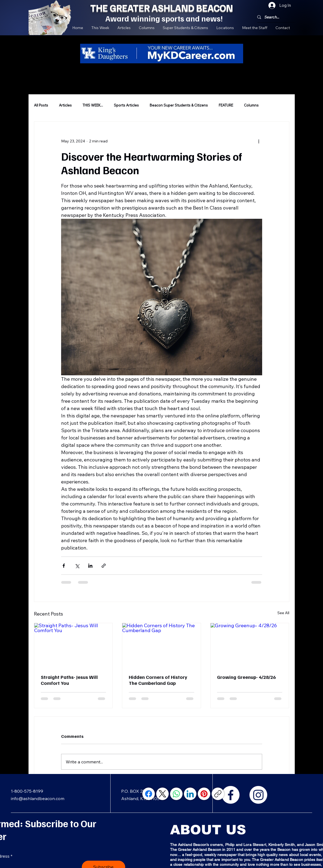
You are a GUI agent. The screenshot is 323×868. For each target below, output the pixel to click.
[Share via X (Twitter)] (77, 566)
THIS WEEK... (93, 105)
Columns (251, 105)
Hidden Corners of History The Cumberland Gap (158, 680)
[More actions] (259, 141)
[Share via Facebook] (64, 566)
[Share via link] (104, 566)
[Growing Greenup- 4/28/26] (250, 645)
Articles (65, 105)
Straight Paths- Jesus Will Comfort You (69, 680)
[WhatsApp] (176, 794)
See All (283, 613)
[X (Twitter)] (162, 794)
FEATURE (226, 105)
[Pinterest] (204, 794)
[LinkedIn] (190, 794)
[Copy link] (218, 794)
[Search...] (274, 17)
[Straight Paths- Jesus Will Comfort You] (73, 645)
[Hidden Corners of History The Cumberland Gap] (161, 645)
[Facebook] (231, 795)
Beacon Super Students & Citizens (179, 105)
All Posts (41, 105)
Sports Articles (126, 105)
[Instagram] (258, 795)
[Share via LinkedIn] (90, 566)
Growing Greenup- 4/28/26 (246, 677)
